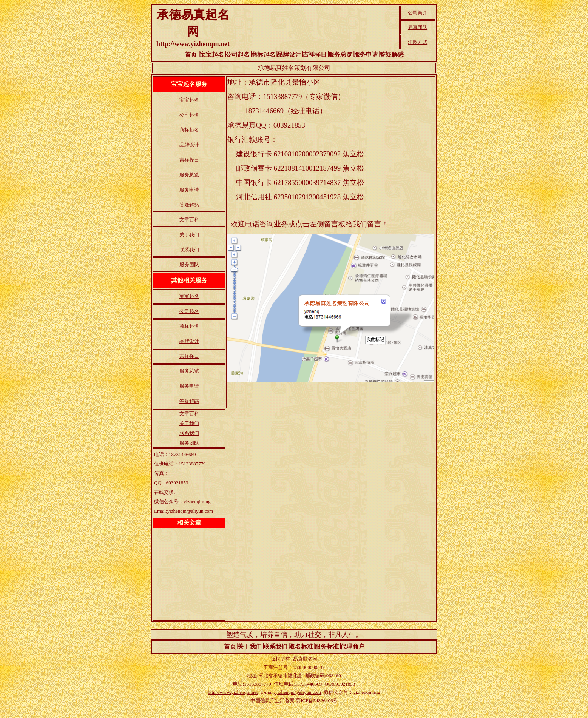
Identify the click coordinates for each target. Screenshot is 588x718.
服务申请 (366, 55)
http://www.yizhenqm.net (233, 692)
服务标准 (327, 646)
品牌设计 (289, 55)
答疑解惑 (392, 55)
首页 (191, 55)
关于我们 (189, 235)
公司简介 (418, 13)
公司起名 (238, 55)
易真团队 (418, 27)
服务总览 (340, 55)
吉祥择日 (315, 55)
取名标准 (301, 646)
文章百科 (189, 220)
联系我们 (189, 250)
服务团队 (189, 264)
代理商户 (352, 646)
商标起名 (263, 55)
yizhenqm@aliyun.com (190, 511)
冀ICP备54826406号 (317, 700)
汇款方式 (418, 42)
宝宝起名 (212, 55)
